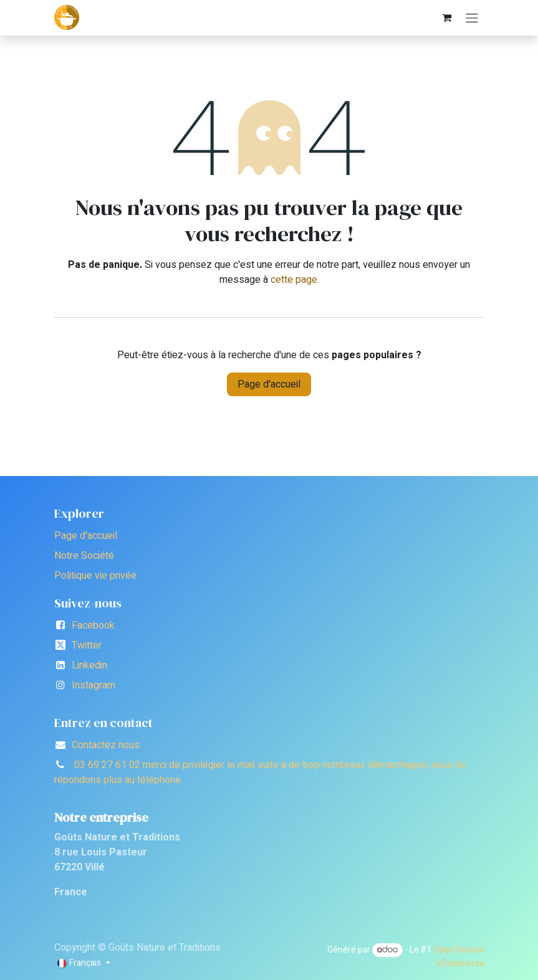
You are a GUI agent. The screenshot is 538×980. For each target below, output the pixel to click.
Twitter (87, 645)
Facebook (93, 626)
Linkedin (89, 665)
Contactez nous (106, 745)
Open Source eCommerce (459, 957)
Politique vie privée (95, 576)
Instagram (94, 685)
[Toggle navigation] (472, 18)
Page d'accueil (269, 384)
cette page (294, 280)
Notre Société (84, 556)
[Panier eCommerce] (447, 17)
